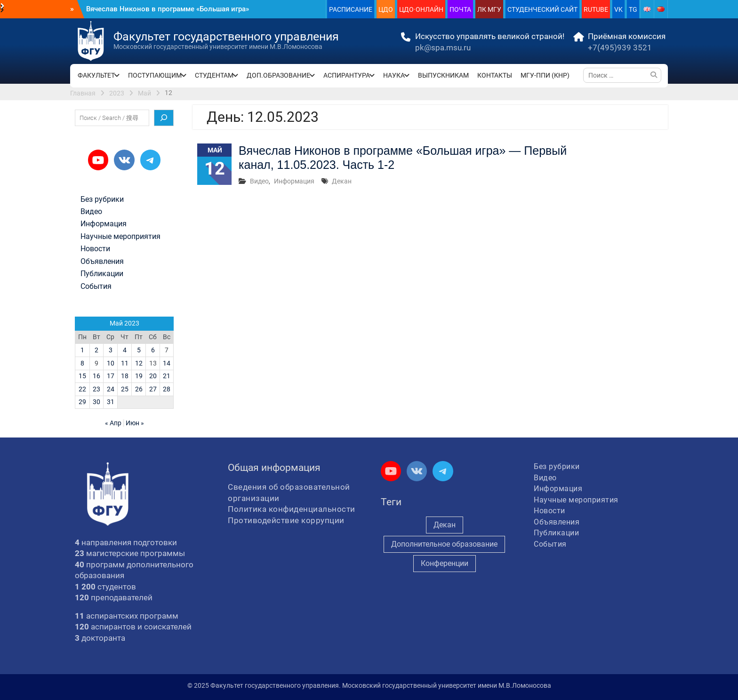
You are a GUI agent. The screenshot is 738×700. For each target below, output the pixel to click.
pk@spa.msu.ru (443, 48)
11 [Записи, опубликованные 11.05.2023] (125, 363)
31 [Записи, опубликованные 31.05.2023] (111, 402)
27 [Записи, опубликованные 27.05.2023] (153, 389)
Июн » (135, 423)
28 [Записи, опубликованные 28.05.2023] (167, 389)
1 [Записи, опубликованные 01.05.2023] (82, 350)
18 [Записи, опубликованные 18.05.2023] (125, 376)
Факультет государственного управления (226, 36)
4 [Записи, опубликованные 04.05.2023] (125, 350)
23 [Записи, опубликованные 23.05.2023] (96, 389)
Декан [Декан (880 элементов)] (445, 525)
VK (618, 9)
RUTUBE (596, 9)
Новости (95, 249)
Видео (259, 181)
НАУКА (394, 75)
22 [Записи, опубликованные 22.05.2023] (82, 389)
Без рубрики (102, 199)
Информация (294, 181)
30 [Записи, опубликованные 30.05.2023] (96, 402)
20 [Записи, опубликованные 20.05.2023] (153, 376)
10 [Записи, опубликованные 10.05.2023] (111, 363)
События (96, 286)
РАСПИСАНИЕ (351, 9)
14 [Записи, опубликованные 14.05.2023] (167, 363)
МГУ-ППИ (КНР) (545, 75)
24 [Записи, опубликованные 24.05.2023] (111, 389)
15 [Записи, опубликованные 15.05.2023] (82, 376)
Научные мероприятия (120, 237)
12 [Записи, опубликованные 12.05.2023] (139, 363)
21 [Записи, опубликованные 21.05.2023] (167, 376)
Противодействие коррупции (286, 520)
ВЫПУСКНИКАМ (443, 75)
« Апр (113, 423)
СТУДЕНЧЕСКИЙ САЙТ (542, 9)
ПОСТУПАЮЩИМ (155, 75)
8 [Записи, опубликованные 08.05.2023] (82, 363)
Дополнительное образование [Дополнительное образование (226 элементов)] (444, 544)
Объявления (102, 262)
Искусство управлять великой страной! (490, 36)
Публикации (102, 274)
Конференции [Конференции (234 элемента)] (445, 563)
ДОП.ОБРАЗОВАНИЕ (278, 75)
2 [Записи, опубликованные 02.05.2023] (96, 350)
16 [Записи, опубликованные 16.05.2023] (96, 376)
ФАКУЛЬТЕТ (96, 75)
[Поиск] (164, 118)
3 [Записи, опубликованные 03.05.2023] (111, 350)
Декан (342, 181)
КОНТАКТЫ (495, 75)
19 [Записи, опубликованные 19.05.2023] (139, 376)
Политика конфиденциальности (292, 509)
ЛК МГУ (489, 9)
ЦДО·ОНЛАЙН (421, 9)
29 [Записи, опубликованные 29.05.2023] (82, 402)
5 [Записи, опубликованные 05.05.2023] (139, 350)
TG (633, 9)
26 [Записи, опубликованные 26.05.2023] (139, 389)
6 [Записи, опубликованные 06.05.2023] (153, 350)
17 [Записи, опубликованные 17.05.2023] (111, 376)
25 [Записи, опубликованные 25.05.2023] (125, 389)
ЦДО (386, 9)
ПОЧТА (460, 9)
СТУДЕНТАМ (214, 75)
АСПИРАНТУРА (347, 75)
